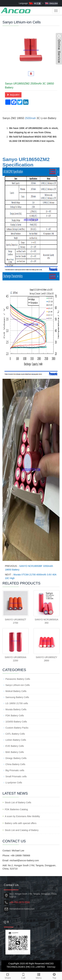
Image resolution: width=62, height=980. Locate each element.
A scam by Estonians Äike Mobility (22, 816)
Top (54, 976)
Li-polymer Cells (14, 783)
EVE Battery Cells (15, 746)
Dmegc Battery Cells (16, 758)
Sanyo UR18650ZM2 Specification (26, 162)
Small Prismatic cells (16, 776)
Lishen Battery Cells (16, 740)
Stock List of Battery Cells (18, 802)
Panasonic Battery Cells (18, 679)
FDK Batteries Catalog (16, 809)
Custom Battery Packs (17, 728)
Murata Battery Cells (16, 709)
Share (8, 976)
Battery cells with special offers (21, 823)
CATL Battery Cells (15, 734)
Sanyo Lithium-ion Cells (18, 685)
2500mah (30, 118)
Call (23, 976)
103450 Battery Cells (16, 722)
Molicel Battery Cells (16, 691)
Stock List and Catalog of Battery (22, 830)
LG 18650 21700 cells (17, 703)
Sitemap (51, 967)
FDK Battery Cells (15, 716)
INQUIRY (13, 95)
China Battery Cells (15, 764)
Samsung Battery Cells (17, 697)
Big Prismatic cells (15, 770)
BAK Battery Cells (15, 752)
